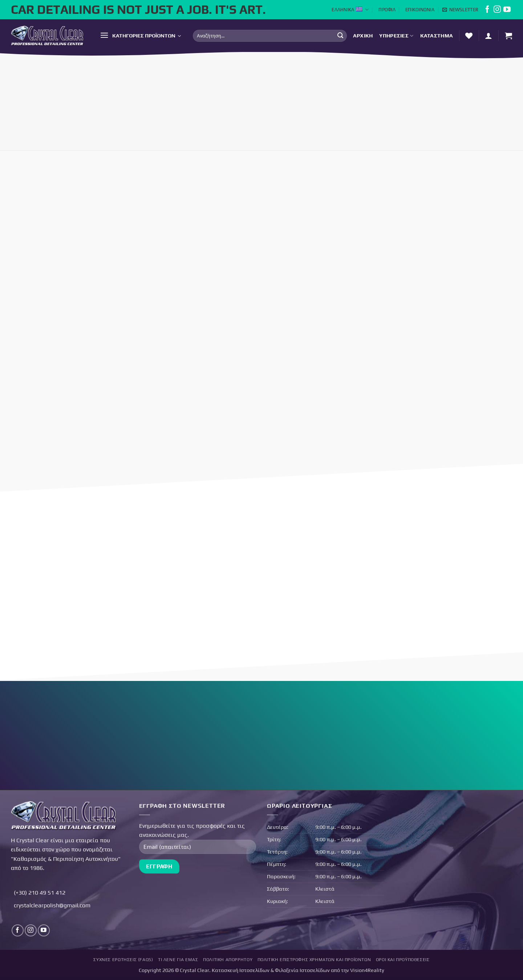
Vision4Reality (367, 970)
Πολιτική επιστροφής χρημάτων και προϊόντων (314, 960)
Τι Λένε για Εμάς (178, 960)
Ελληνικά (350, 10)
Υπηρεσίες (396, 36)
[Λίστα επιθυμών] (469, 36)
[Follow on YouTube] (507, 11)
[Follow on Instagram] (497, 11)
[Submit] (340, 36)
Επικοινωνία (420, 10)
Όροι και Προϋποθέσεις (403, 960)
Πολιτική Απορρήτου (228, 960)
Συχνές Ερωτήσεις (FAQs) (123, 960)
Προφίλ (387, 10)
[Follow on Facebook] (487, 11)
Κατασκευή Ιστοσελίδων (241, 970)
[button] (460, 10)
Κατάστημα (437, 36)
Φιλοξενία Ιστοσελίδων (302, 970)
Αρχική (363, 36)
